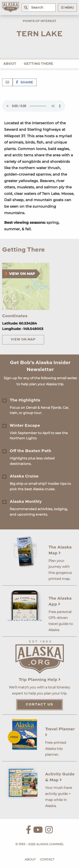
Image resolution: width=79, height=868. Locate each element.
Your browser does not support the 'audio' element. (34, 106)
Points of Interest (39, 21)
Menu (67, 8)
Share (25, 83)
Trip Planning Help (40, 680)
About (10, 64)
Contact (47, 859)
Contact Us (39, 705)
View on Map (23, 340)
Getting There (38, 64)
